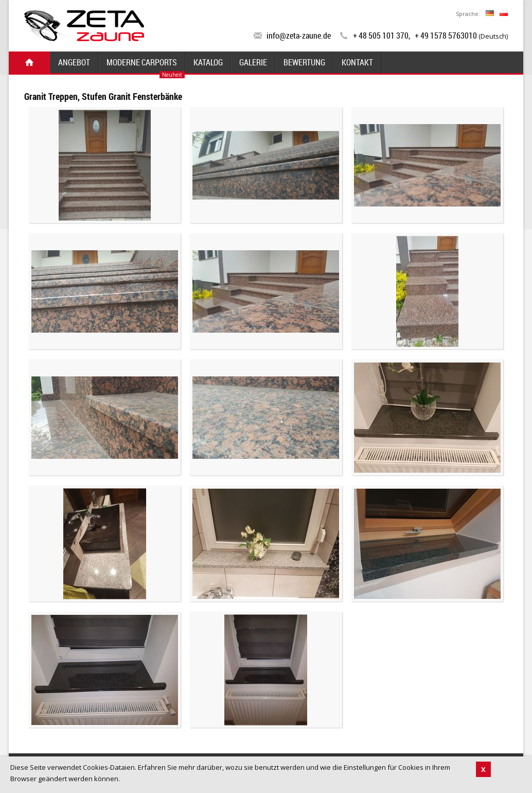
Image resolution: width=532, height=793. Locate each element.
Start (29, 62)
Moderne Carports (142, 62)
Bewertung (304, 62)
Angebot (74, 62)
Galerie (253, 62)
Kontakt (357, 62)
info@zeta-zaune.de (299, 36)
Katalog (208, 62)
